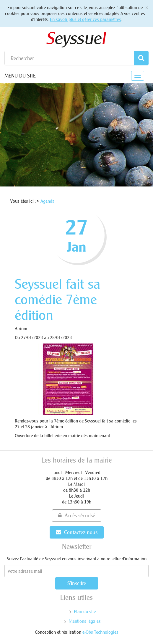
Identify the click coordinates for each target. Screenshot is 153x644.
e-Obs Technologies (100, 632)
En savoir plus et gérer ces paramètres (86, 19)
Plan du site (85, 611)
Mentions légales (85, 621)
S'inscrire (77, 583)
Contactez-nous (77, 532)
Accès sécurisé (77, 515)
